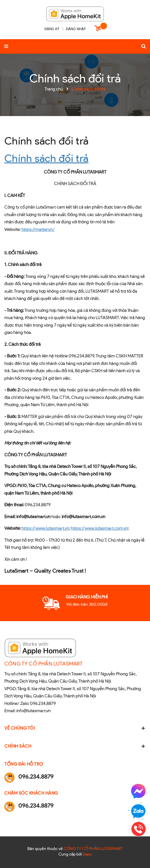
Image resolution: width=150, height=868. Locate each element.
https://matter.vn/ (38, 229)
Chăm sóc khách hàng (31, 793)
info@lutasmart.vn (33, 711)
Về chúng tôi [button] (75, 728)
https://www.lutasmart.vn (45, 528)
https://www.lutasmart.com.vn (99, 528)
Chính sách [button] (75, 746)
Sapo (87, 854)
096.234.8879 (43, 704)
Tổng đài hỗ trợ (24, 764)
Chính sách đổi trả (46, 141)
